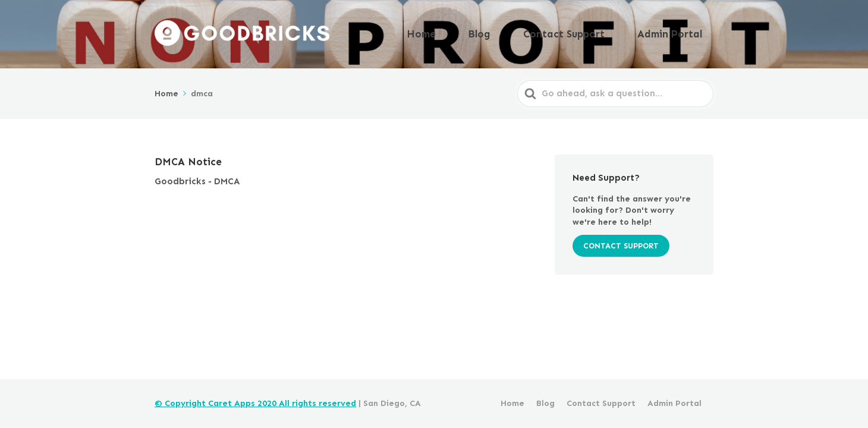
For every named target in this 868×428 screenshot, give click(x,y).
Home (485, 32)
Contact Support (593, 32)
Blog (527, 32)
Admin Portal (679, 32)
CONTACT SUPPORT (621, 241)
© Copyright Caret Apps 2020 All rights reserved (255, 403)
